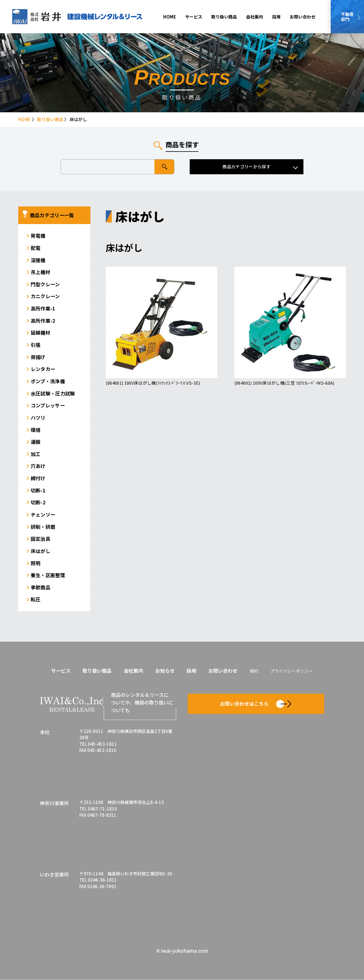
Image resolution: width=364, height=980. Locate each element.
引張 (36, 345)
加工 (36, 454)
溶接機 (38, 260)
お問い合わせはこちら (256, 704)
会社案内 (255, 17)
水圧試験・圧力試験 (53, 393)
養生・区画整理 (48, 575)
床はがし (41, 551)
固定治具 (41, 539)
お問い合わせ (303, 17)
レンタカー (43, 369)
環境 (36, 430)
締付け (38, 478)
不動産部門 (347, 17)
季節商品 (41, 587)
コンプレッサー (48, 405)
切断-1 (38, 490)
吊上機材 (41, 272)
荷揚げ (38, 357)
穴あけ (38, 466)
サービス (194, 17)
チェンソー (43, 514)
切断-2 (38, 503)
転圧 (36, 599)
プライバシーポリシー (291, 671)
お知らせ (165, 671)
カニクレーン (45, 296)
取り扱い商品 (224, 17)
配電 (36, 248)
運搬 (36, 442)
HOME (170, 17)
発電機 (38, 236)
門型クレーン (45, 284)
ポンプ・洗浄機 (48, 381)
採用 (276, 17)
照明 (36, 563)
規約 (254, 671)
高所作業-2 (43, 321)
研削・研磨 (43, 527)
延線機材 (41, 333)
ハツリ (38, 418)
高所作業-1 (43, 308)
